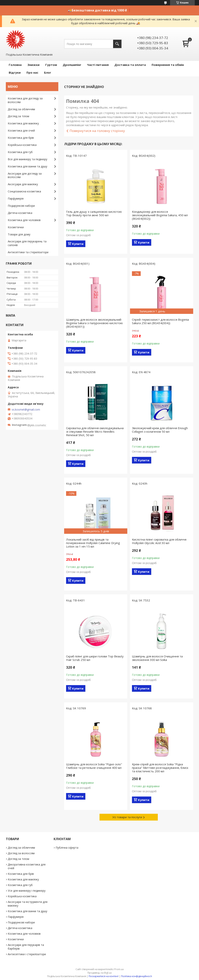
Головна (15, 65)
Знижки (33, 65)
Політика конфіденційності (137, 976)
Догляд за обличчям (21, 109)
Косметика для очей (21, 130)
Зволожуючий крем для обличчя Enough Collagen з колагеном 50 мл (160, 430)
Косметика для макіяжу (23, 123)
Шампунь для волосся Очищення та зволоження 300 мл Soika (157, 658)
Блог (48, 72)
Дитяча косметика (20, 213)
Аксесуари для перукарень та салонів (27, 243)
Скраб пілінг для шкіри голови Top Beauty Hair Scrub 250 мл (95, 658)
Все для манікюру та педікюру (27, 159)
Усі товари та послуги (127, 817)
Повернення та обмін (168, 65)
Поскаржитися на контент (104, 976)
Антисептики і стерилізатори (27, 954)
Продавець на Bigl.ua (99, 973)
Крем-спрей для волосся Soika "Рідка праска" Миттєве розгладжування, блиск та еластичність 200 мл (160, 768)
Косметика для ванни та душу (27, 166)
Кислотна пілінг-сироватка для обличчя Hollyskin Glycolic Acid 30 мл (159, 541)
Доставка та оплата (130, 65)
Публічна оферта (67, 848)
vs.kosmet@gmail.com (26, 410)
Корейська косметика (22, 145)
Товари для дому (19, 234)
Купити (78, 244)
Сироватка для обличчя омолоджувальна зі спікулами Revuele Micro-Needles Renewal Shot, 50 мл (95, 431)
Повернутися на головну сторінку (97, 131)
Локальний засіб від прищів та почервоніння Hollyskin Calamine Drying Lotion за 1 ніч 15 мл (93, 543)
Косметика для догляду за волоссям (25, 100)
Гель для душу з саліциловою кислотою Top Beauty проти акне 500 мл (94, 213)
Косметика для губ (20, 152)
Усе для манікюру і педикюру (27, 891)
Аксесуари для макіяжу (23, 184)
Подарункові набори (21, 206)
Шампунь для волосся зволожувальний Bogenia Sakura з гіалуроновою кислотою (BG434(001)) (94, 323)
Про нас (32, 72)
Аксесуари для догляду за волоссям (25, 175)
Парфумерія (16, 198)
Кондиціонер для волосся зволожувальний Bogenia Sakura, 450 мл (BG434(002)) (160, 215)
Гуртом (51, 65)
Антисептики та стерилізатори (28, 252)
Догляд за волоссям (21, 853)
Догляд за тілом (18, 116)
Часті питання (98, 65)
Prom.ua (119, 969)
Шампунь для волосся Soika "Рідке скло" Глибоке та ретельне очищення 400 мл (94, 766)
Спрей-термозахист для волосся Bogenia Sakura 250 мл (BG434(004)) (160, 321)
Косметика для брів (21, 138)
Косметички (16, 227)
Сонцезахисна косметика (24, 191)
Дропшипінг (72, 65)
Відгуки (15, 72)
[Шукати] (117, 44)
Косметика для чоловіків (24, 220)
